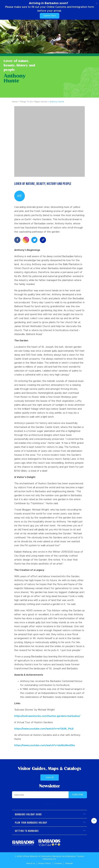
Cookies (58, 864)
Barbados (57, 857)
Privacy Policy (45, 864)
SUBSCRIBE (78, 795)
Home (15, 102)
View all (50, 778)
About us (31, 864)
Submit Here (50, 16)
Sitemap (69, 864)
